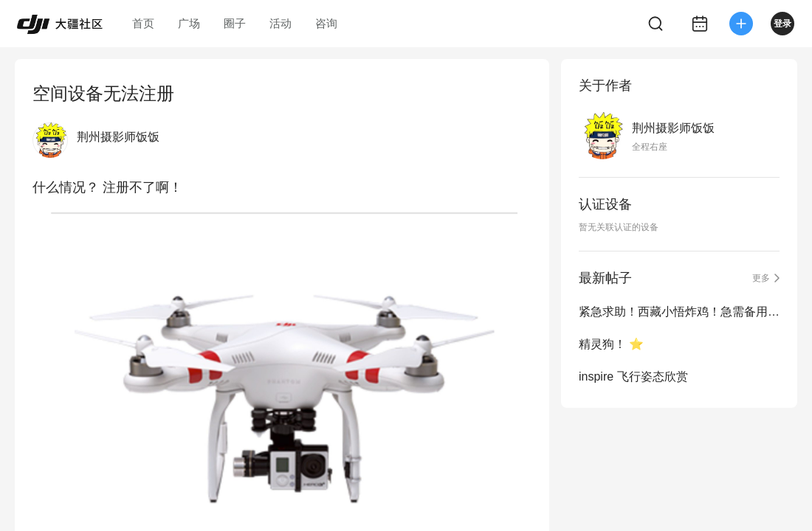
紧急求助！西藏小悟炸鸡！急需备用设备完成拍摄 (679, 312)
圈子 (235, 23)
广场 (189, 23)
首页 (143, 23)
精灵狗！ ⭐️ (611, 344)
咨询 (326, 23)
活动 (281, 23)
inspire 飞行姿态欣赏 (633, 376)
